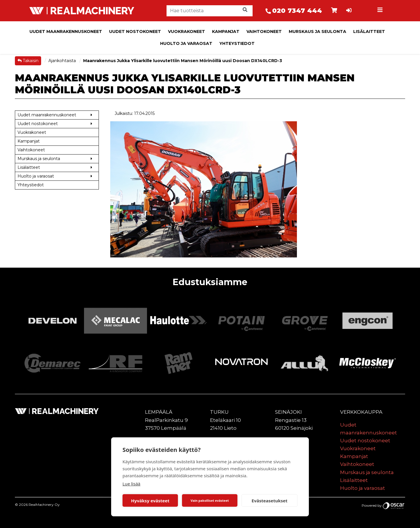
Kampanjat (226, 31)
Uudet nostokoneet (135, 31)
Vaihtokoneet (264, 31)
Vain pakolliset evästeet (210, 500)
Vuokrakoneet (187, 31)
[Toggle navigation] (381, 11)
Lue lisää (131, 484)
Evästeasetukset (270, 501)
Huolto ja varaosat (186, 43)
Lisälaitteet (369, 31)
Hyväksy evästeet (150, 501)
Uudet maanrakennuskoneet (66, 31)
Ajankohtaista (63, 61)
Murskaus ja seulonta (317, 31)
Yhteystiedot (237, 43)
